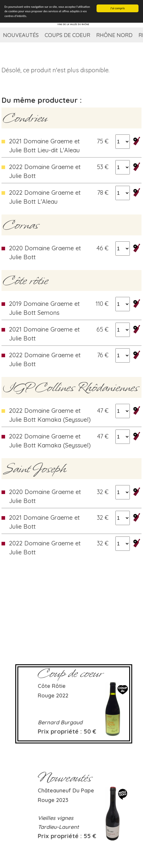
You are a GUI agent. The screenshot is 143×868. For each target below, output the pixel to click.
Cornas (21, 225)
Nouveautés (21, 35)
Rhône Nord (114, 35)
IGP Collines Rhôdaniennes (71, 387)
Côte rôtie (25, 280)
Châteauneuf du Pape (66, 790)
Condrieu (25, 118)
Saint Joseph (35, 469)
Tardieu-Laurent (58, 827)
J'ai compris (118, 8)
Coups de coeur (67, 35)
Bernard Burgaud (60, 722)
